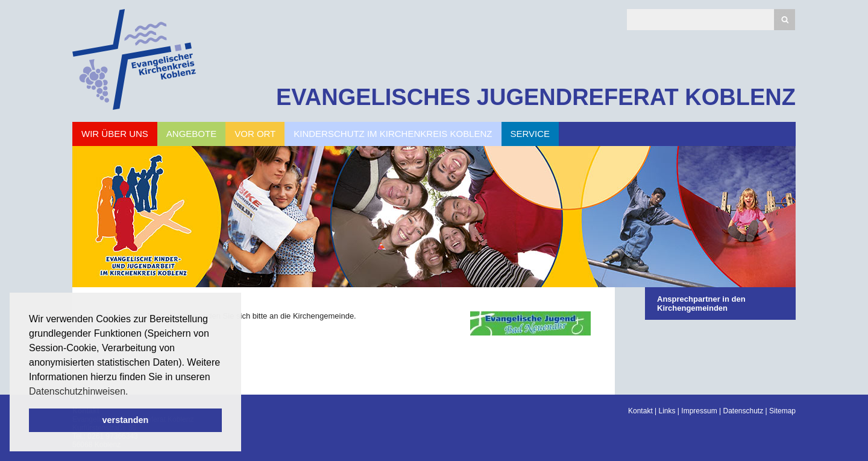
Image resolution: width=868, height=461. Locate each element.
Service (530, 134)
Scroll (30, 419)
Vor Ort (255, 134)
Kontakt (640, 411)
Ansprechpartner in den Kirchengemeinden (701, 304)
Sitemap (782, 411)
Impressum (699, 411)
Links (667, 411)
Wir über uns (115, 134)
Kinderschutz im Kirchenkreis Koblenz (393, 134)
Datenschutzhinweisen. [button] (79, 391)
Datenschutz (743, 411)
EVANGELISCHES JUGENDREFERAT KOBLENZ (536, 97)
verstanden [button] (126, 420)
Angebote (191, 134)
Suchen (785, 20)
